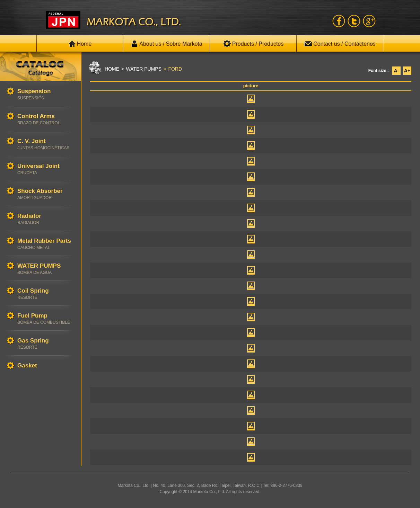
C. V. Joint (46, 144)
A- (397, 71)
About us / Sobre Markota (167, 44)
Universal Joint (46, 169)
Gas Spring (46, 344)
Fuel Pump (46, 319)
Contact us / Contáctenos (340, 44)
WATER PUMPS (46, 269)
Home (80, 44)
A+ (407, 71)
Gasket (46, 366)
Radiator (46, 219)
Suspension (46, 94)
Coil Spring (46, 294)
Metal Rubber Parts (46, 244)
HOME (112, 69)
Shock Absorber (46, 194)
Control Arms (46, 119)
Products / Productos (253, 44)
